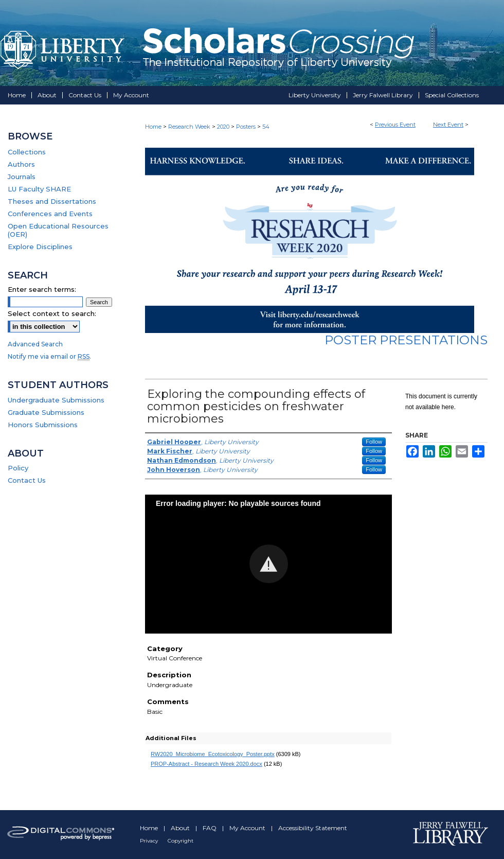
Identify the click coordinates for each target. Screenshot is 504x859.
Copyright (181, 841)
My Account (248, 828)
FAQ (210, 828)
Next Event (448, 125)
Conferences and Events (50, 214)
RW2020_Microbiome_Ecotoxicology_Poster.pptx (213, 754)
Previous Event (395, 125)
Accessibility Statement (313, 828)
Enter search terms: (42, 289)
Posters (247, 127)
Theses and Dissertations (52, 201)
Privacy (150, 841)
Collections (27, 152)
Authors (21, 164)
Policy (18, 468)
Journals (22, 177)
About (181, 828)
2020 (224, 127)
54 (266, 127)
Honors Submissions (43, 425)
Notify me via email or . (49, 356)
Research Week (190, 127)
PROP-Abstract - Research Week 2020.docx (206, 764)
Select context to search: (52, 313)
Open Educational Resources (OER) (58, 230)
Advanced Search (35, 344)
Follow (374, 442)
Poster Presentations (406, 340)
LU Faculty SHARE (39, 189)
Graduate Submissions (46, 412)
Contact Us (27, 480)
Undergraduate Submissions (56, 400)
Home (153, 127)
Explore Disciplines (40, 247)
